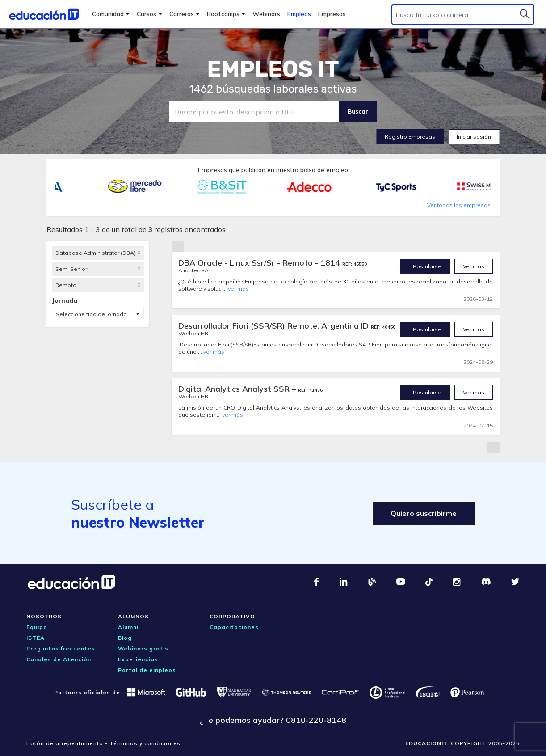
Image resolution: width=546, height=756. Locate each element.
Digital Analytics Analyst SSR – (238, 389)
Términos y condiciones (145, 743)
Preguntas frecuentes (61, 648)
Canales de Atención (59, 659)
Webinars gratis (143, 648)
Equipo (37, 627)
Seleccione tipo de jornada (91, 314)
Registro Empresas (410, 137)
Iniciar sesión (474, 137)
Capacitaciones (234, 627)
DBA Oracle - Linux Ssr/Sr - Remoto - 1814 (260, 263)
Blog (125, 638)
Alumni (128, 627)
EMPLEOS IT (273, 69)
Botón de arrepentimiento (65, 743)
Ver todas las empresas (459, 205)
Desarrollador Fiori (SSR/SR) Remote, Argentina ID (275, 326)
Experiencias (138, 659)
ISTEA (36, 638)
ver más (238, 289)
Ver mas (474, 266)
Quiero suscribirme (424, 513)
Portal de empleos (147, 670)
